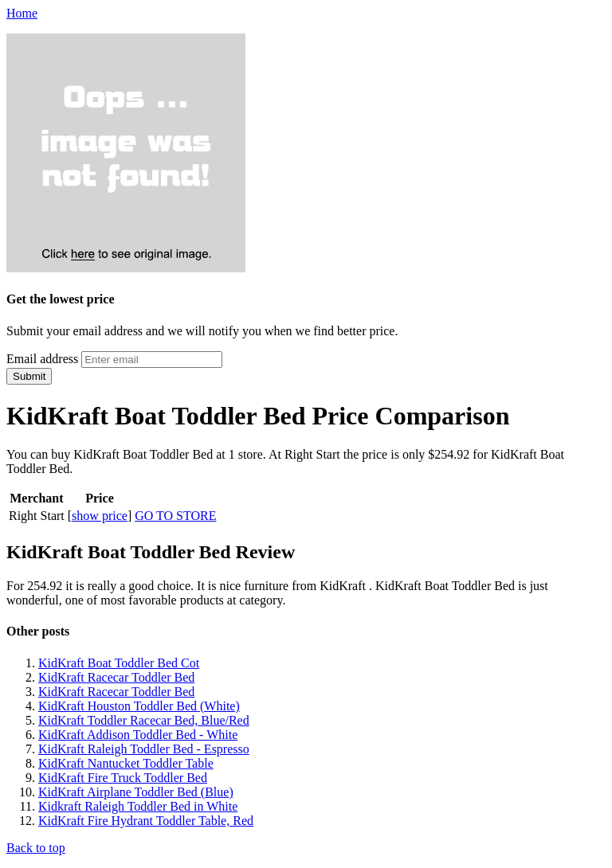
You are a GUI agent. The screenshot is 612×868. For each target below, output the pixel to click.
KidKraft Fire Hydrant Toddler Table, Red (146, 821)
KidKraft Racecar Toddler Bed (116, 677)
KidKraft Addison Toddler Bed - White (138, 735)
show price (100, 516)
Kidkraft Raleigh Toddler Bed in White (138, 806)
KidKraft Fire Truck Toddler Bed (123, 778)
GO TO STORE (175, 516)
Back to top (36, 848)
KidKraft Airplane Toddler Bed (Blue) (136, 792)
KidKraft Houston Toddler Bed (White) (139, 706)
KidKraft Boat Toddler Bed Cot (119, 663)
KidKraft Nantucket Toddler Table (126, 763)
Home (22, 13)
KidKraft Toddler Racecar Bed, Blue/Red (144, 720)
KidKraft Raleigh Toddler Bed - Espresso (144, 749)
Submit (29, 376)
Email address (42, 359)
